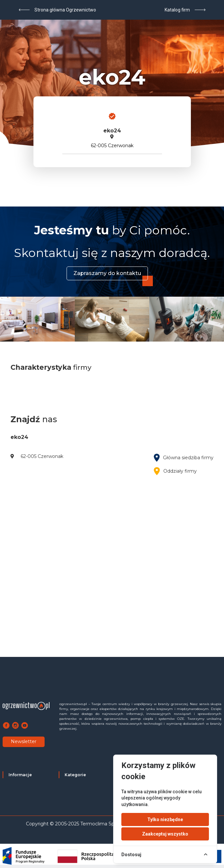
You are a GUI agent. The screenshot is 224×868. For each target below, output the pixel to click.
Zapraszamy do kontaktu (107, 273)
